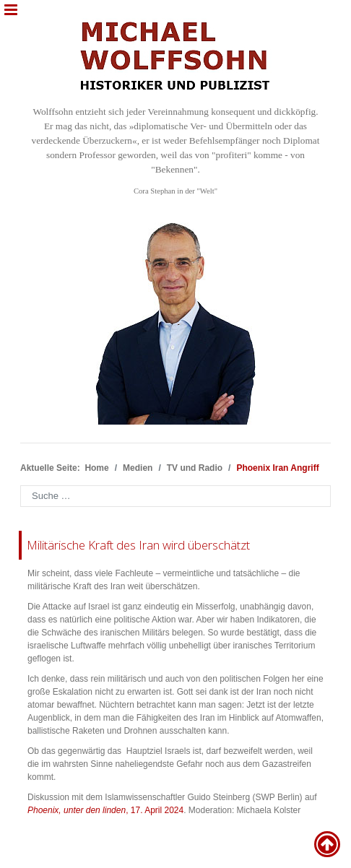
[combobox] (175, 496)
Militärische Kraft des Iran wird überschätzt (138, 545)
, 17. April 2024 (105, 810)
